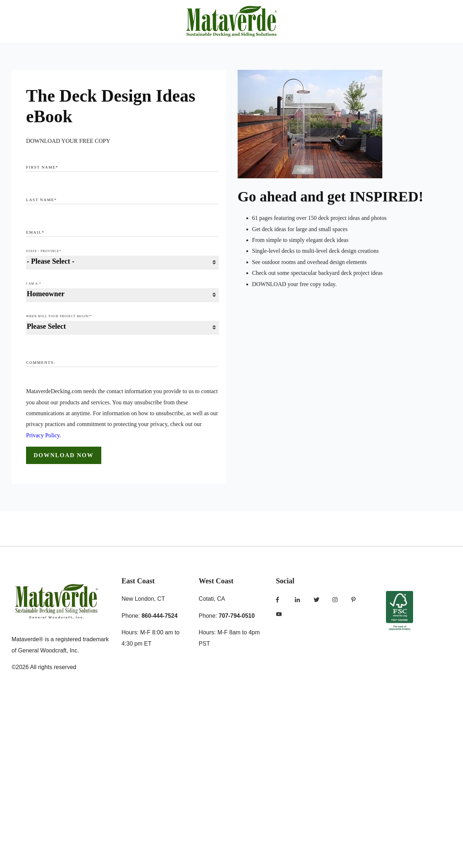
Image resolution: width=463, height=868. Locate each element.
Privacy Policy (43, 435)
